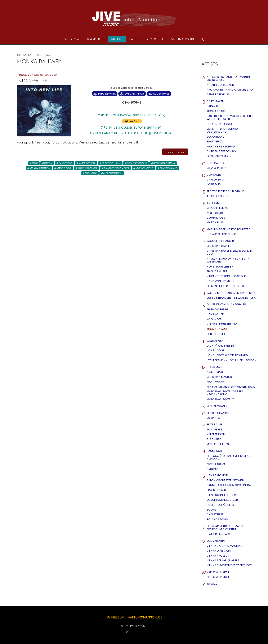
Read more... (175, 152)
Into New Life (107, 94)
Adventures (161, 94)
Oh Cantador (134, 94)
